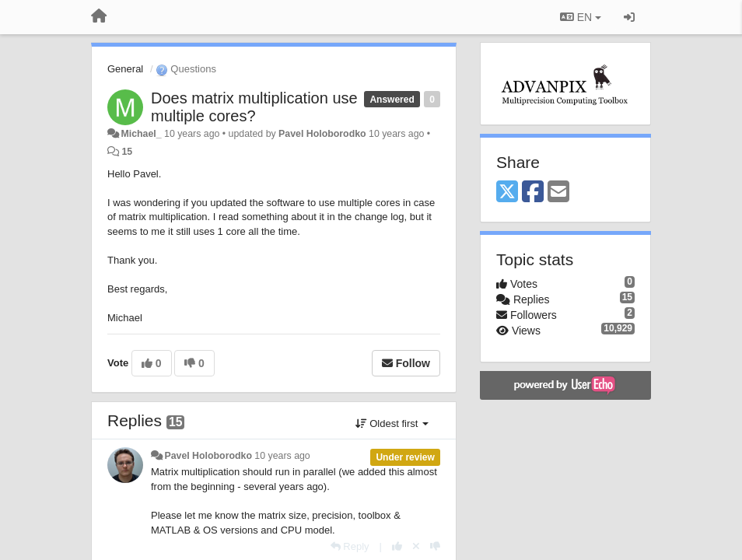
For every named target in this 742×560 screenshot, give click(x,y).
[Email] (558, 192)
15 (127, 152)
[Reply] (350, 546)
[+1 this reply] (397, 546)
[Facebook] (533, 192)
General (125, 69)
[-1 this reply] (435, 546)
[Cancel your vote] (416, 546)
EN (581, 17)
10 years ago (282, 456)
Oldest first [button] (392, 423)
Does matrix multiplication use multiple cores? (254, 107)
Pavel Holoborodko (322, 134)
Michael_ (141, 134)
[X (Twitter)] (507, 192)
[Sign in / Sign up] (629, 17)
